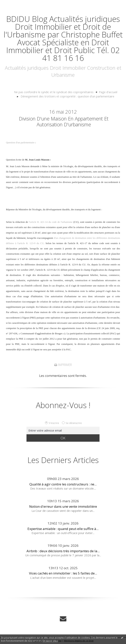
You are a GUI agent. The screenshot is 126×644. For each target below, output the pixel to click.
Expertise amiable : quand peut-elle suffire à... (63, 529)
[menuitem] (56, 92)
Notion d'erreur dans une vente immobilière (63, 506)
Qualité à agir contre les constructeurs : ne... (63, 484)
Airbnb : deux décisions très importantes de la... (63, 551)
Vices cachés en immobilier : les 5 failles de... (63, 573)
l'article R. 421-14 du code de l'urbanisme (51, 222)
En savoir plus (50, 641)
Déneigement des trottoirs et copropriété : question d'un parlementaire (67, 96)
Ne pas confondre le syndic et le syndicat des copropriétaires (54, 92)
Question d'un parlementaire (20, 142)
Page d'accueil (108, 92)
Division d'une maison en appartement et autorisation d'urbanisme (64, 121)
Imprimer (63, 365)
